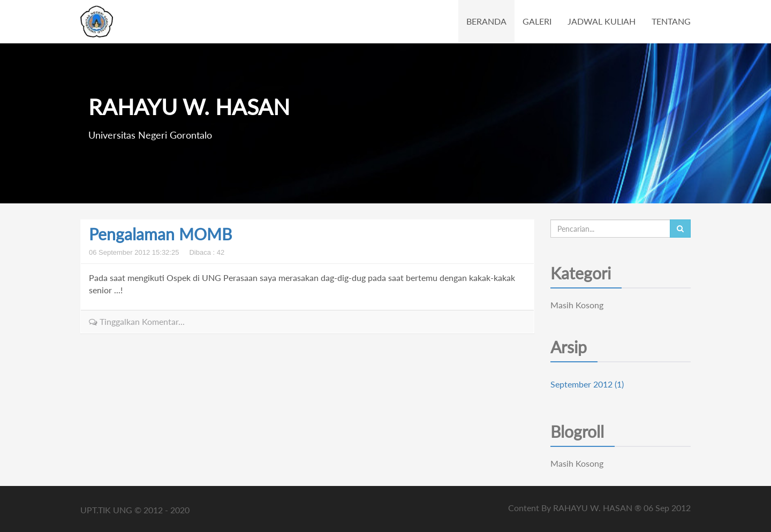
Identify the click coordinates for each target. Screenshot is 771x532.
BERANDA (486, 21)
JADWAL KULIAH (602, 21)
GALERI (537, 21)
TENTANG (671, 21)
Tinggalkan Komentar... (137, 321)
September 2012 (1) (587, 384)
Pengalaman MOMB (160, 234)
